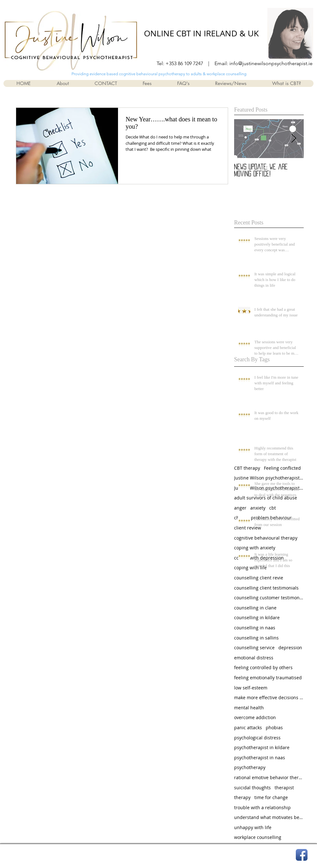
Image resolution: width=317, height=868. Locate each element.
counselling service (254, 648)
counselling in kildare (257, 617)
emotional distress (254, 658)
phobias (274, 727)
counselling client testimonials (266, 588)
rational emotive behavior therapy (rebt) (269, 777)
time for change (271, 797)
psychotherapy (250, 767)
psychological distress (257, 738)
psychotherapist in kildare (262, 747)
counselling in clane (255, 608)
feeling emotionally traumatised (268, 678)
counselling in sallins (256, 638)
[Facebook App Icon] (302, 855)
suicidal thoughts (252, 788)
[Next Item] (294, 139)
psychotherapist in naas (260, 758)
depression (290, 648)
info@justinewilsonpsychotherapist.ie (271, 63)
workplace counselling (258, 837)
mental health (249, 708)
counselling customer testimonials (269, 598)
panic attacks (248, 727)
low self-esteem (251, 688)
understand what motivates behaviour (269, 817)
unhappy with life (253, 827)
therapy (242, 797)
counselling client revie (259, 578)
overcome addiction (255, 717)
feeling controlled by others (263, 667)
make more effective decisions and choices (269, 697)
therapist (284, 788)
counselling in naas (255, 628)
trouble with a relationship (262, 807)
